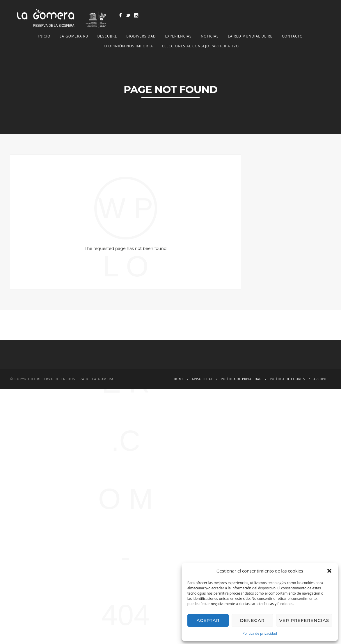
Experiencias (178, 36)
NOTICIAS (210, 36)
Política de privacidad (260, 633)
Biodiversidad (141, 36)
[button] (329, 571)
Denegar (252, 620)
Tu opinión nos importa (128, 46)
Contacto (292, 36)
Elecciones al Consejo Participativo (200, 46)
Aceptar (208, 620)
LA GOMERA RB (74, 36)
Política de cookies (288, 379)
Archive (320, 379)
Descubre (107, 36)
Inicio (44, 36)
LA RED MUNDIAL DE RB (250, 36)
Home (179, 379)
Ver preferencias (304, 620)
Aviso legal (202, 379)
